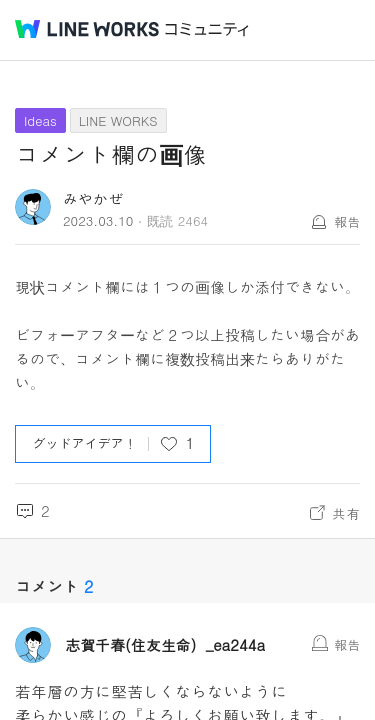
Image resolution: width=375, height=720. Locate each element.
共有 (346, 513)
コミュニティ (207, 29)
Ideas (40, 120)
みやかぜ (93, 198)
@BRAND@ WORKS (87, 29)
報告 (347, 221)
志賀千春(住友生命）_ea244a (165, 645)
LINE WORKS (118, 120)
